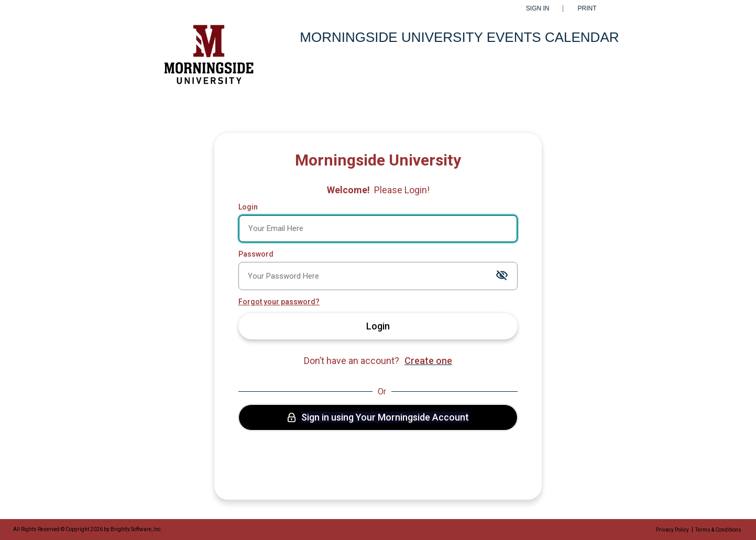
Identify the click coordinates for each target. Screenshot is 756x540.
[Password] (378, 276)
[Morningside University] (207, 59)
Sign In (538, 9)
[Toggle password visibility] (502, 276)
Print (587, 9)
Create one (428, 361)
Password (256, 254)
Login (248, 207)
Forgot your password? (279, 302)
